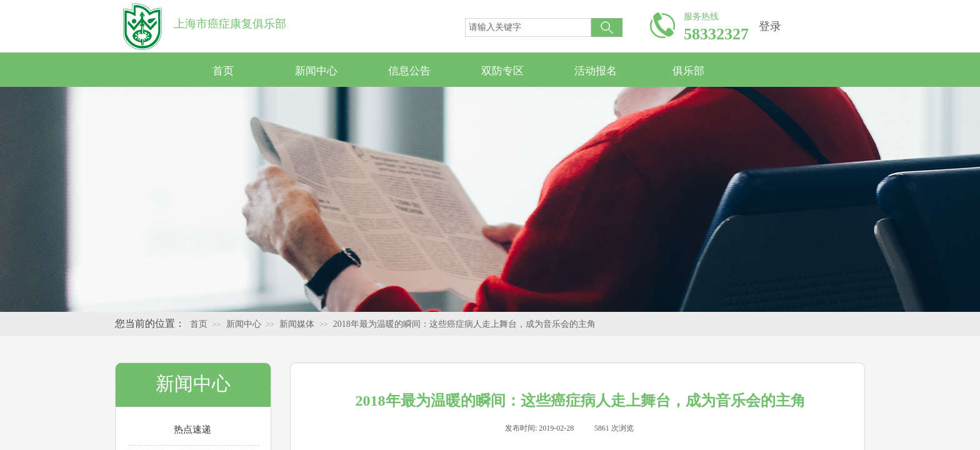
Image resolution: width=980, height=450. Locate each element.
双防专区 (502, 71)
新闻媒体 (297, 324)
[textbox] (528, 27)
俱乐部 (688, 71)
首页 (223, 71)
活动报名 (596, 71)
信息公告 (409, 71)
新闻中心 (316, 71)
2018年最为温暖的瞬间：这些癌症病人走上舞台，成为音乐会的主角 (464, 324)
